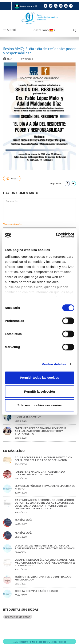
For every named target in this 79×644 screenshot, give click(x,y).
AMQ (8, 59)
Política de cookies (37, 642)
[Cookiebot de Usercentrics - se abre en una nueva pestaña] (56, 235)
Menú (10, 30)
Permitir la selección (40, 391)
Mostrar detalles (54, 364)
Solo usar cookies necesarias (39, 405)
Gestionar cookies (57, 642)
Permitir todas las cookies (40, 378)
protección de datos (18, 617)
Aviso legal (21, 642)
